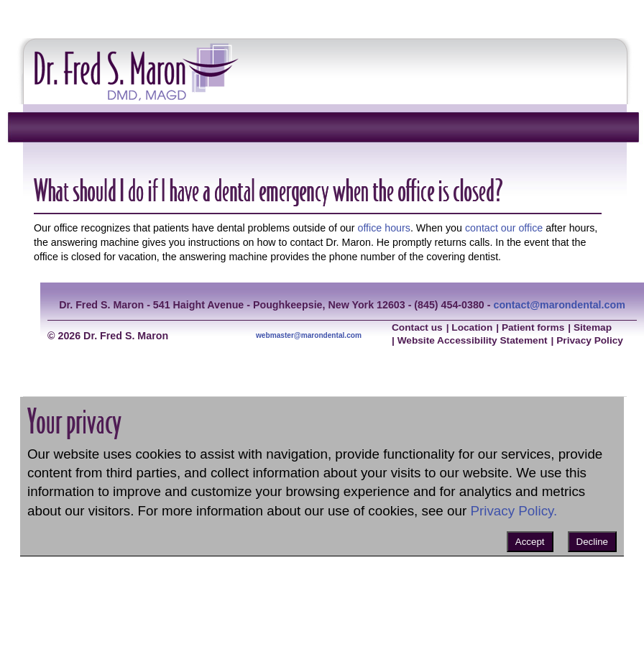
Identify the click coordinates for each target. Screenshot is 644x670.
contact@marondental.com (559, 305)
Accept (530, 542)
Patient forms (533, 327)
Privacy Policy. (514, 511)
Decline (592, 542)
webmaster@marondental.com (309, 335)
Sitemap (593, 327)
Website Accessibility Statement (473, 340)
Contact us (417, 327)
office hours (383, 228)
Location (472, 327)
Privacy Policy (590, 340)
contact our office (504, 228)
